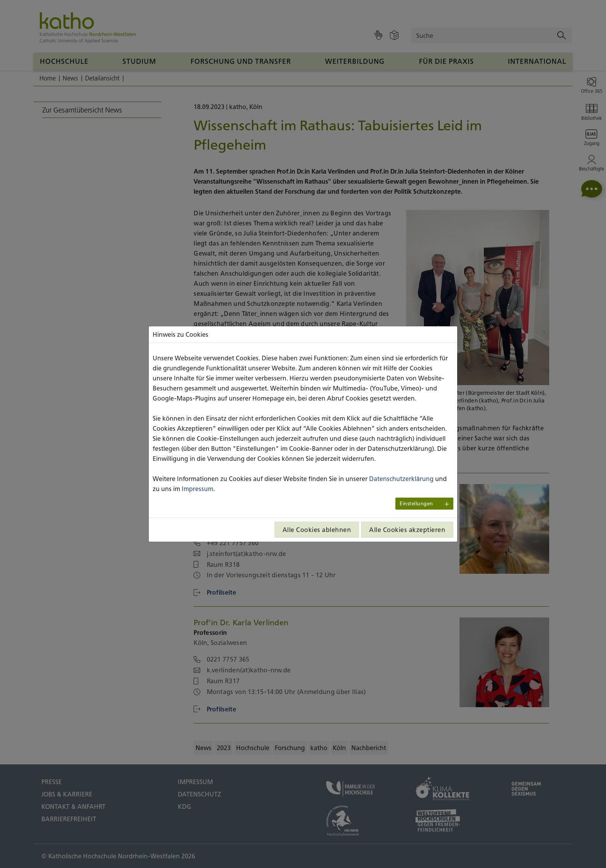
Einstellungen (416, 504)
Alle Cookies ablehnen (317, 530)
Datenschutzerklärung (401, 479)
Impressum (197, 489)
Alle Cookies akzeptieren (407, 530)
